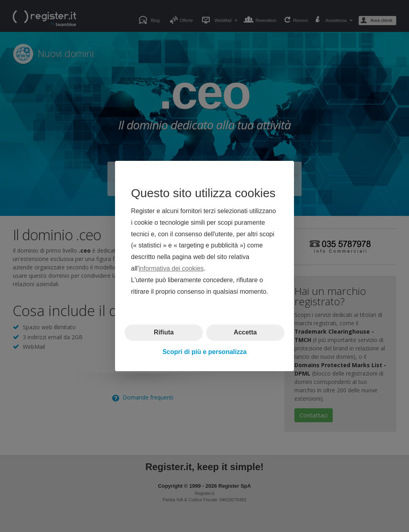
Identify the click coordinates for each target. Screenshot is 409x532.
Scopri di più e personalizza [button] (205, 352)
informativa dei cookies (171, 268)
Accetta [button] (245, 332)
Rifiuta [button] (164, 332)
